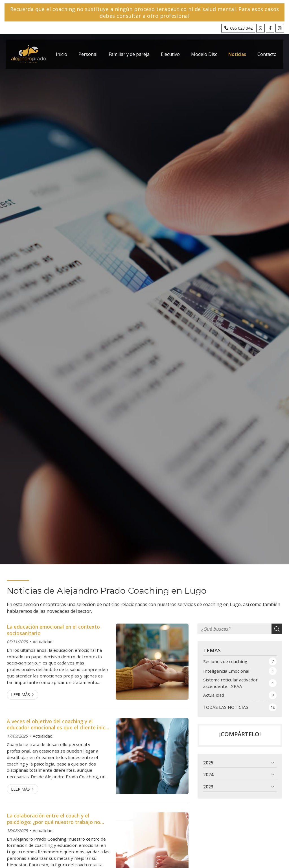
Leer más (20, 695)
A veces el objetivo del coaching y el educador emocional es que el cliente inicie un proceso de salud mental (58, 724)
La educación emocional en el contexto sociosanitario (53, 630)
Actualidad (43, 642)
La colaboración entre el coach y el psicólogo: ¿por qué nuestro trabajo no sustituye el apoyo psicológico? (53, 819)
